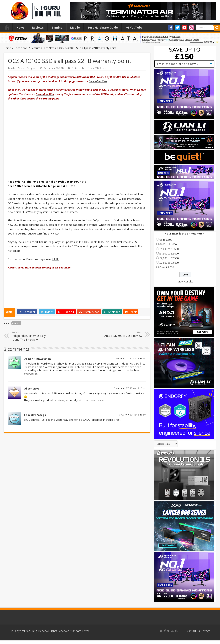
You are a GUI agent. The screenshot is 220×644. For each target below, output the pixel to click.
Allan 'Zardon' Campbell (24, 68)
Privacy (205, 631)
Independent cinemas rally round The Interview (32, 336)
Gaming (57, 27)
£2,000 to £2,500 (169, 258)
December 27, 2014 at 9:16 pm (130, 388)
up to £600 (166, 240)
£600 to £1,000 (168, 244)
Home (7, 27)
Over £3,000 (167, 267)
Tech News (21, 48)
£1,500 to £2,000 (169, 253)
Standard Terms (80, 631)
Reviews (38, 27)
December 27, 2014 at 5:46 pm (130, 358)
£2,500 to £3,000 (169, 263)
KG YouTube (134, 27)
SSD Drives (100, 68)
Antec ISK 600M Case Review (122, 334)
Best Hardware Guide (103, 27)
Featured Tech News (43, 48)
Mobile (75, 27)
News (20, 27)
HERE (83, 182)
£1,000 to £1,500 (169, 249)
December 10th (98, 81)
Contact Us (193, 631)
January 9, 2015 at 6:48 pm (132, 415)
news (17, 323)
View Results (185, 281)
